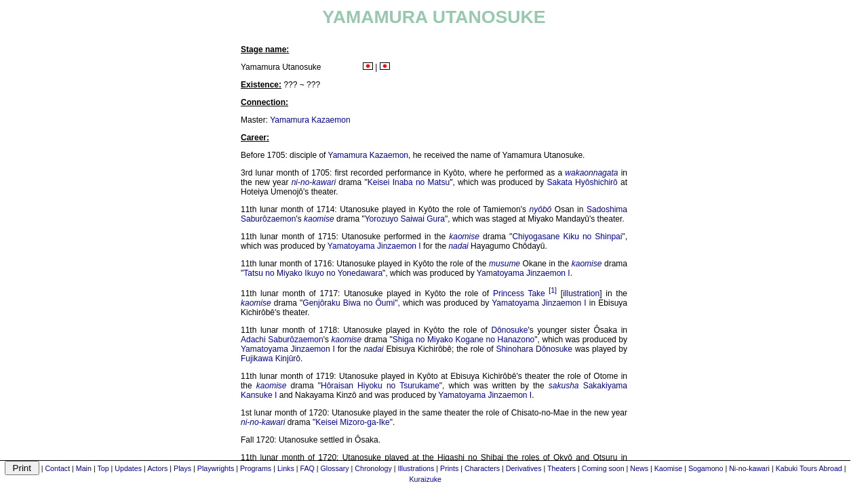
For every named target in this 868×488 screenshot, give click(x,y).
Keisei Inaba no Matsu (409, 182)
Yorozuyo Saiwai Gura (405, 219)
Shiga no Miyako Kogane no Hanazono (464, 340)
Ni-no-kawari (749, 468)
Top (103, 468)
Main (84, 468)
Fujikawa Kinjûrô (271, 359)
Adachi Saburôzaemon (282, 340)
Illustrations (416, 468)
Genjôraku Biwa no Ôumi (349, 303)
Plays (182, 468)
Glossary (335, 468)
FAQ (307, 468)
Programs (256, 468)
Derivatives (524, 468)
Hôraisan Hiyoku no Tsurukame (380, 386)
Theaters (561, 468)
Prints (449, 468)
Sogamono (706, 468)
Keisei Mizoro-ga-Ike (352, 422)
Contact (57, 468)
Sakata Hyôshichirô (583, 182)
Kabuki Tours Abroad (809, 468)
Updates (128, 468)
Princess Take (519, 293)
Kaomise (668, 468)
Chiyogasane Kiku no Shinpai (567, 237)
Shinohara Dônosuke (534, 349)
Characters (482, 468)
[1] (553, 290)
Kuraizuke (426, 479)
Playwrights (216, 468)
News (639, 468)
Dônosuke (509, 330)
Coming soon (603, 468)
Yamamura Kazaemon (310, 120)
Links (286, 468)
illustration (581, 293)
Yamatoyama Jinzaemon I (374, 246)
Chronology (373, 468)
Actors (157, 468)
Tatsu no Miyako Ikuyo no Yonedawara (313, 273)
